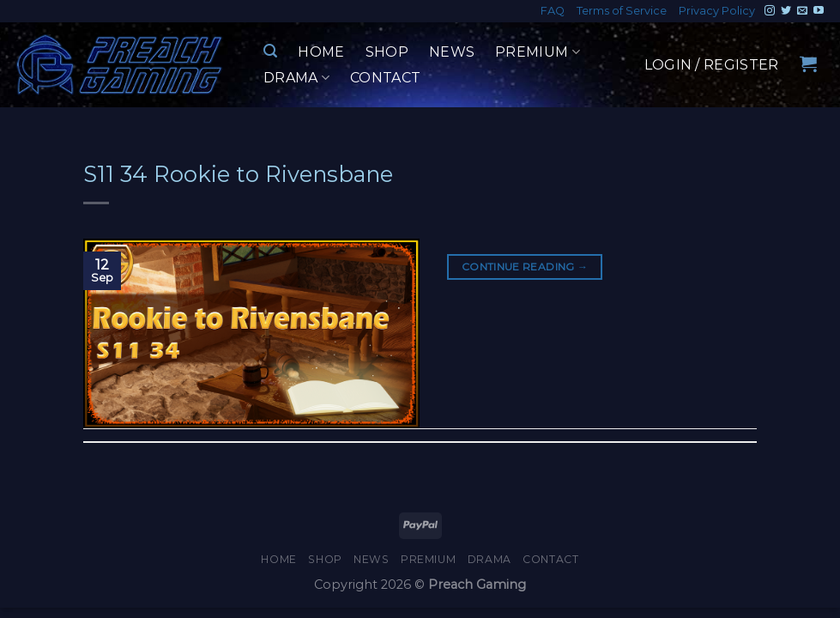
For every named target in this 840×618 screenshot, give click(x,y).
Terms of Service (622, 11)
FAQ (553, 11)
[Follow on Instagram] (770, 11)
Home (321, 52)
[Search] (270, 51)
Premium (538, 52)
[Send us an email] (802, 11)
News (452, 52)
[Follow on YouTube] (819, 11)
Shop (387, 52)
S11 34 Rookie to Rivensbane (238, 174)
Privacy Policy (717, 11)
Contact (385, 78)
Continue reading (525, 267)
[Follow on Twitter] (786, 11)
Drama (296, 78)
